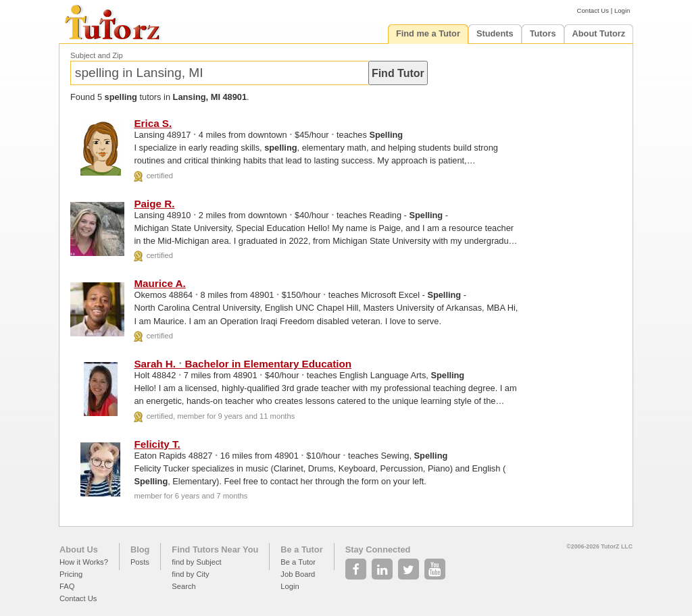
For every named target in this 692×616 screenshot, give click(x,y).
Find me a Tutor (428, 33)
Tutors (543, 33)
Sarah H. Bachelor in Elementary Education (243, 364)
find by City (190, 574)
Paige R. (154, 204)
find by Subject (196, 562)
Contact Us (593, 10)
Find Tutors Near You (215, 549)
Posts (140, 562)
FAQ (67, 586)
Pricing (71, 574)
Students (495, 33)
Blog (140, 549)
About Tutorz (599, 33)
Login (622, 10)
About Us (79, 549)
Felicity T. (157, 444)
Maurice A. (159, 283)
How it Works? (84, 562)
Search (183, 586)
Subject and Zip (97, 55)
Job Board (298, 574)
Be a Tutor (301, 549)
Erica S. (153, 123)
